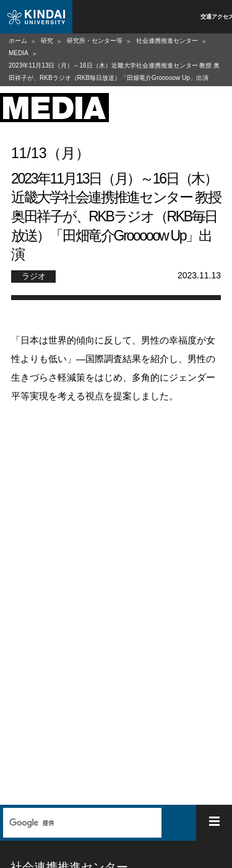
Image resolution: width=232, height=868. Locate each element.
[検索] (81, 823)
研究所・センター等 (95, 41)
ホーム (18, 41)
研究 (47, 41)
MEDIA (19, 53)
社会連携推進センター (167, 41)
